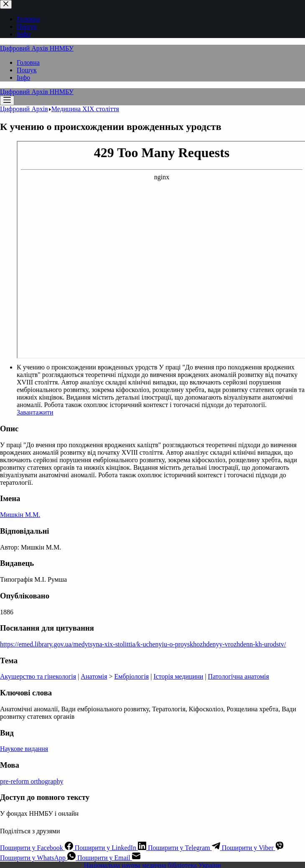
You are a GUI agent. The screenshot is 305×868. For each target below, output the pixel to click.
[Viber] (253, 848)
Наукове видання (24, 749)
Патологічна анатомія (239, 676)
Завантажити (35, 412)
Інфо (23, 78)
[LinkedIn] (111, 848)
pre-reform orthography (32, 781)
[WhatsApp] (39, 858)
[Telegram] (185, 848)
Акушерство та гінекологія (38, 676)
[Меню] (7, 101)
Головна (28, 62)
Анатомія (94, 676)
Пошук (27, 70)
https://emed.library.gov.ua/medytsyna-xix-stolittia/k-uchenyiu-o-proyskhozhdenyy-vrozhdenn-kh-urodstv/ (143, 644)
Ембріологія (132, 676)
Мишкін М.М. (20, 515)
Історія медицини (178, 676)
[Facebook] (37, 848)
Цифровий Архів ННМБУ (37, 48)
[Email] (109, 858)
